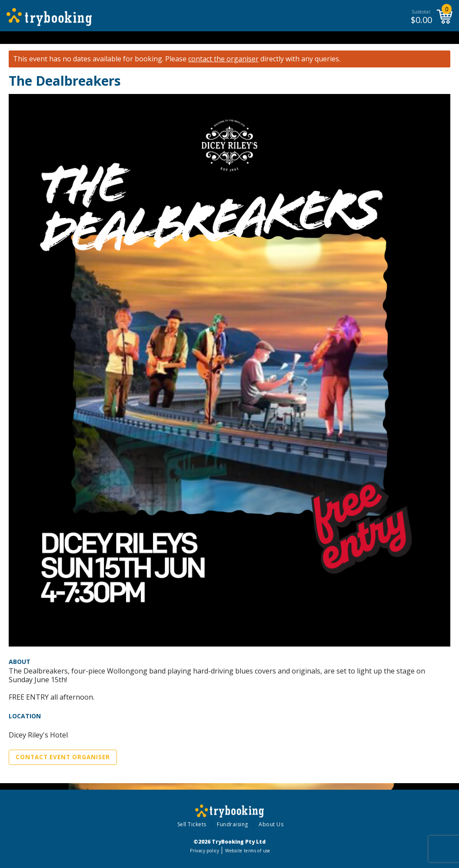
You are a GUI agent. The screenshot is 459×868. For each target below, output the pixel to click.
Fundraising (233, 824)
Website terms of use (248, 851)
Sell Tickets (192, 824)
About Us (271, 824)
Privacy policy (205, 851)
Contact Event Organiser (63, 757)
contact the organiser (223, 59)
